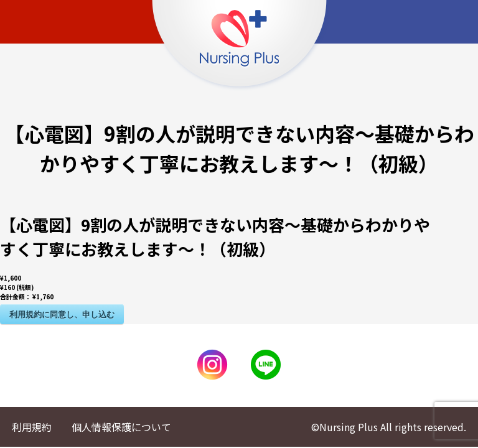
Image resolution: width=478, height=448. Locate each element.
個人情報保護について (121, 427)
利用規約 (32, 427)
